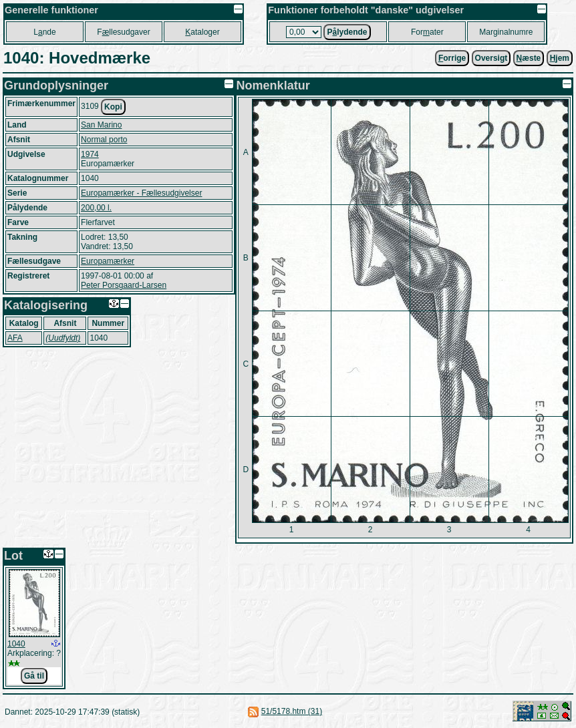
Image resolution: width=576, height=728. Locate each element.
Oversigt (491, 58)
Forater (427, 32)
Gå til (34, 676)
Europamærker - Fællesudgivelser (141, 193)
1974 (90, 154)
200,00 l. (96, 208)
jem (560, 58)
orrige (452, 58)
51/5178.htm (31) (292, 711)
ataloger (202, 32)
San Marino (101, 125)
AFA (15, 338)
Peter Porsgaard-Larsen (124, 285)
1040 (16, 644)
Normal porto (104, 140)
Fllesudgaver (123, 32)
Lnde (44, 32)
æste (529, 58)
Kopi (113, 107)
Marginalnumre (506, 32)
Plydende (347, 32)
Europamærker (108, 261)
